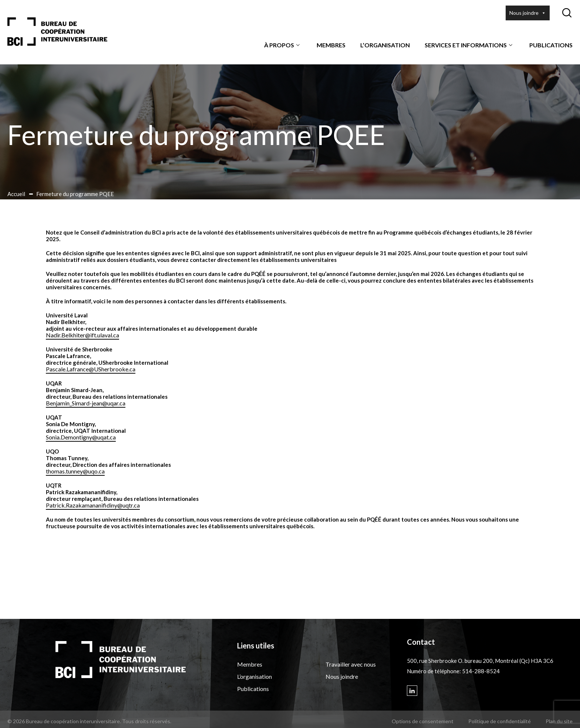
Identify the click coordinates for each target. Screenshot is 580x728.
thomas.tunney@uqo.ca (75, 471)
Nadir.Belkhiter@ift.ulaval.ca (82, 335)
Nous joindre (528, 13)
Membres (331, 45)
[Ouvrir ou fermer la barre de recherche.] (567, 13)
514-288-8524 (481, 671)
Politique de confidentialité (500, 721)
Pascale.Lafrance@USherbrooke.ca (91, 369)
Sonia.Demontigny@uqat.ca (81, 437)
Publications (551, 45)
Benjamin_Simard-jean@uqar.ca (86, 403)
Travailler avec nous (351, 664)
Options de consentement (423, 721)
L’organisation (385, 45)
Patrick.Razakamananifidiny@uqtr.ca (93, 505)
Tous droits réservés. (147, 721)
